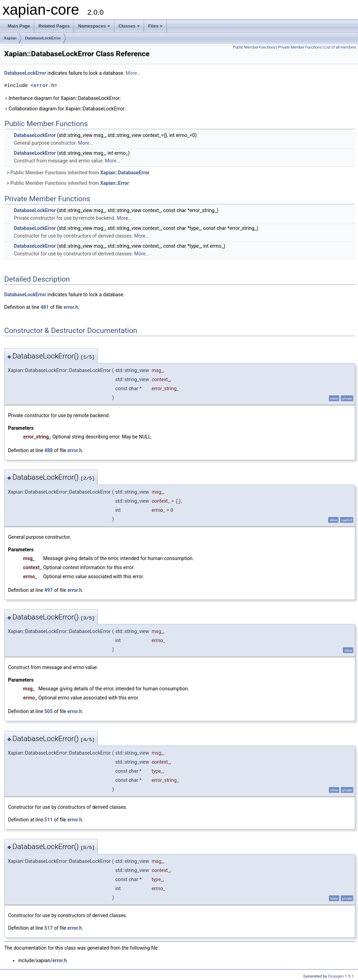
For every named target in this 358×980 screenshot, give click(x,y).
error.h (44, 85)
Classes (129, 26)
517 (49, 928)
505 (49, 711)
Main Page (19, 26)
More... (133, 73)
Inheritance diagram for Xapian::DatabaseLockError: (62, 98)
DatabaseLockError (43, 38)
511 (49, 820)
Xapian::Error (115, 183)
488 (49, 450)
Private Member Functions (300, 47)
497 (49, 590)
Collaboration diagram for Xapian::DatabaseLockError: (65, 109)
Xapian (10, 38)
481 (45, 307)
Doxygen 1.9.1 (341, 976)
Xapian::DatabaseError (125, 173)
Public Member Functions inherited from (78, 173)
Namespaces (94, 26)
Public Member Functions (254, 47)
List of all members (340, 47)
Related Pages (54, 26)
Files (156, 26)
